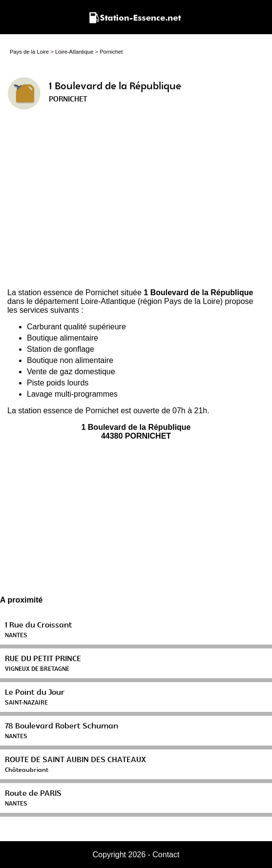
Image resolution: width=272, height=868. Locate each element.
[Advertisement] (136, 203)
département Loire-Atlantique (85, 301)
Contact (166, 855)
